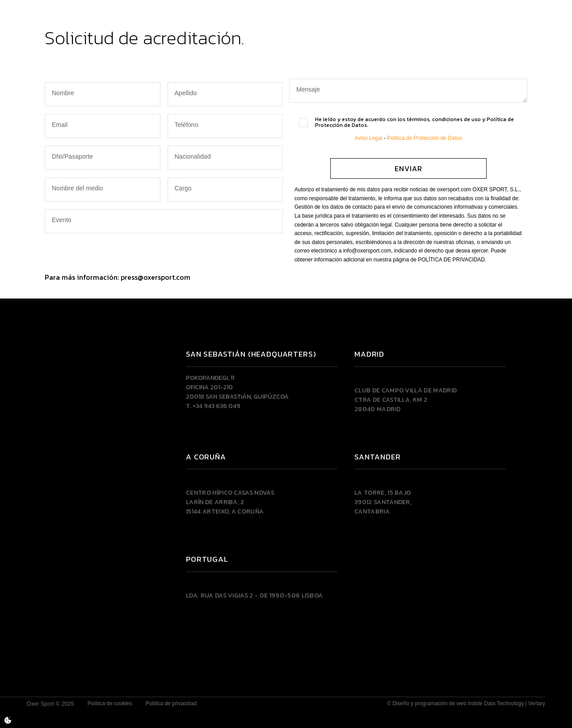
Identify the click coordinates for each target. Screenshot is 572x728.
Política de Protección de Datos (424, 138)
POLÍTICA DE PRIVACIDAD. (452, 260)
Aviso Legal (369, 138)
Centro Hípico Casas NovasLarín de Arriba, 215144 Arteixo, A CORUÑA (230, 502)
